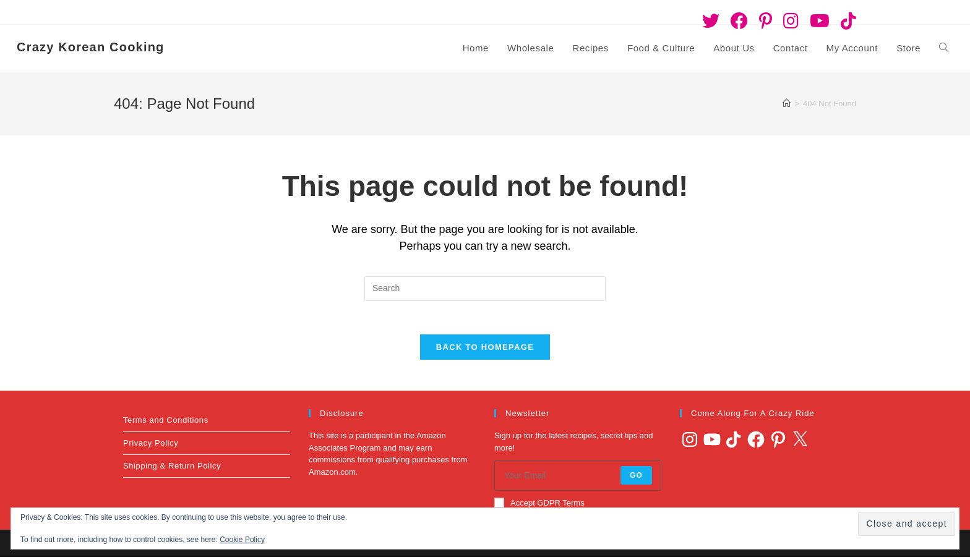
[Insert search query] (485, 289)
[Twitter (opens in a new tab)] (711, 21)
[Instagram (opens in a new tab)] (791, 21)
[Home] (787, 104)
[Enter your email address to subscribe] (578, 479)
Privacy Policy (151, 447)
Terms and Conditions (166, 424)
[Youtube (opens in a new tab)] (820, 21)
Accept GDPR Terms (539, 506)
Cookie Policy (242, 540)
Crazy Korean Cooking (90, 47)
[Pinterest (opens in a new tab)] (766, 21)
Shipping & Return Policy (172, 469)
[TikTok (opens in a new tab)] (846, 21)
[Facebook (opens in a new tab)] (739, 21)
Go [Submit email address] (636, 479)
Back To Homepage (485, 351)
